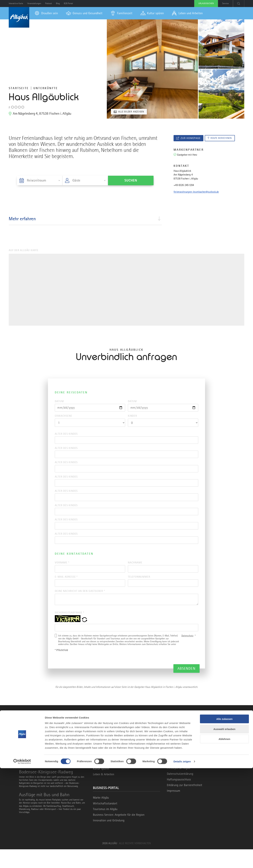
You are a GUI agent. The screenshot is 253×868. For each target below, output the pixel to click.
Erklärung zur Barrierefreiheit (185, 804)
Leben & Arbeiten (104, 793)
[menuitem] (46, 13)
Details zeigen (182, 861)
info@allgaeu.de (182, 771)
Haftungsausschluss (179, 798)
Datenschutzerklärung (180, 792)
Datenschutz (187, 654)
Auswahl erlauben (224, 829)
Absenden (186, 687)
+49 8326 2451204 (184, 186)
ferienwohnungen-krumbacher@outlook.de (196, 192)
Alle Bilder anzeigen (133, 111)
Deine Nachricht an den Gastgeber (80, 607)
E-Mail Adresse (66, 591)
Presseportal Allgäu (179, 787)
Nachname (135, 575)
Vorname (62, 575)
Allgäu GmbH (175, 781)
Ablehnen (224, 839)
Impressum (173, 809)
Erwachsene (63, 417)
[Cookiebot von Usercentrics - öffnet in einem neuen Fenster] (22, 861)
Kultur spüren (101, 787)
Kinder (132, 417)
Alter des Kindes (66, 436)
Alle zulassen (224, 819)
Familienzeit (100, 782)
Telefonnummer (139, 591)
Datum (59, 401)
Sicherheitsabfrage (69, 630)
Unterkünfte (46, 88)
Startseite (19, 88)
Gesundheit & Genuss (106, 776)
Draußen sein (101, 770)
